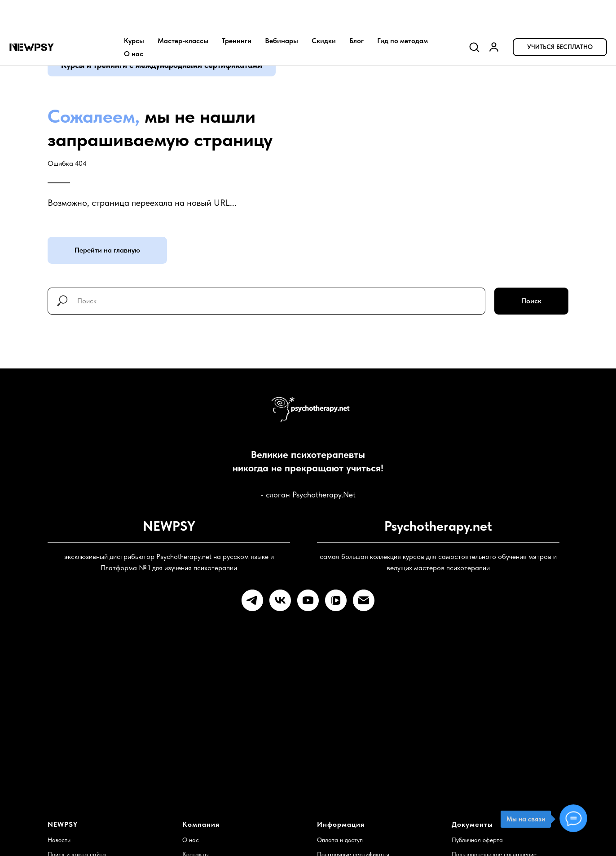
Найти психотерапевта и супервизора (235, 797)
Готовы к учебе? (433, 670)
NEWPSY (63, 752)
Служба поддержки (74, 797)
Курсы (134, 11)
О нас (134, 24)
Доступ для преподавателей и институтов (374, 797)
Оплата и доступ (340, 768)
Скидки (324, 11)
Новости (59, 768)
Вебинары (282, 11)
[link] (494, 18)
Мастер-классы (183, 11)
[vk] (280, 600)
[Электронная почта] (364, 600)
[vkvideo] (336, 600)
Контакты (196, 782)
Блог (356, 11)
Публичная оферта (477, 768)
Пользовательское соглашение (494, 782)
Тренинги (237, 11)
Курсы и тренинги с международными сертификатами (162, 65)
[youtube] (308, 600)
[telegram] (252, 600)
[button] (474, 18)
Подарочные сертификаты (353, 782)
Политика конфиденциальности (494, 797)
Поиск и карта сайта (77, 782)
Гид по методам (403, 11)
